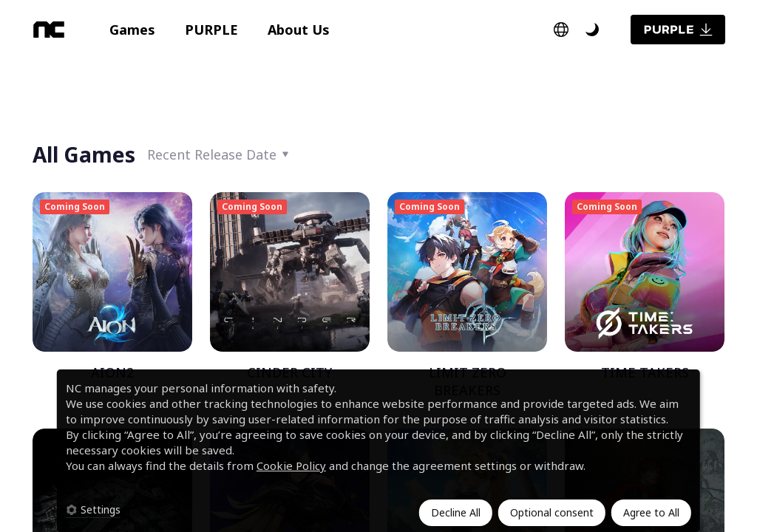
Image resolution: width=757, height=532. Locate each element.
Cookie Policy (291, 465)
